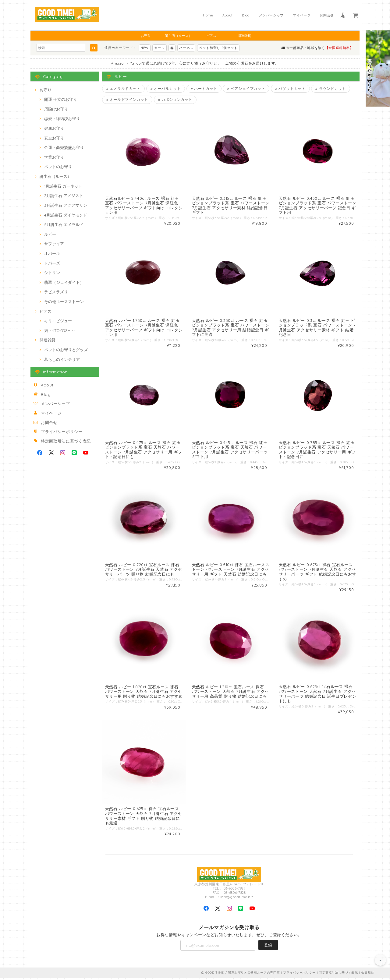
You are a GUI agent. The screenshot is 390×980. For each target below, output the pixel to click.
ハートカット (204, 88)
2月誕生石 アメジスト (64, 196)
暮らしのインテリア (62, 359)
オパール (52, 253)
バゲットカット (291, 88)
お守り (146, 36)
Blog (246, 15)
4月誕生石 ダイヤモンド (66, 215)
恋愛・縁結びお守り (62, 118)
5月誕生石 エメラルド (64, 224)
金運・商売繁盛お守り (64, 147)
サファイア (54, 244)
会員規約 (368, 975)
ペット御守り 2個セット (218, 48)
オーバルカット (166, 88)
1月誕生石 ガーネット (63, 186)
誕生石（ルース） (179, 36)
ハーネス (186, 48)
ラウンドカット (331, 88)
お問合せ (327, 15)
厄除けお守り (56, 109)
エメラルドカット (124, 88)
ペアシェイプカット (246, 88)
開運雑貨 (244, 36)
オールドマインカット (127, 100)
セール (160, 48)
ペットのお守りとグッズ (66, 350)
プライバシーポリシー (62, 432)
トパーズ (52, 263)
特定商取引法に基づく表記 (66, 441)
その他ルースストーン (64, 301)
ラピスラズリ (56, 292)
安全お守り (54, 138)
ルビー (50, 234)
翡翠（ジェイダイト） (64, 282)
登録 (268, 947)
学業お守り (54, 157)
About (228, 15)
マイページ (302, 15)
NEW (145, 48)
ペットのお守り (58, 167)
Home (208, 15)
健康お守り (54, 128)
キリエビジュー (58, 321)
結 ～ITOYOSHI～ (60, 330)
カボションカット (175, 100)
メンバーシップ (271, 15)
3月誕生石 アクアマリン (66, 205)
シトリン (52, 273)
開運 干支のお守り (61, 99)
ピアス (211, 36)
